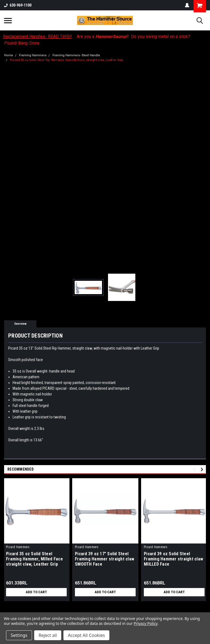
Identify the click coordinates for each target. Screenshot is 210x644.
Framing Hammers (33, 55)
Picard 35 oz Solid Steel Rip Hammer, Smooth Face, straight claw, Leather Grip (67, 60)
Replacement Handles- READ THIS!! (38, 36)
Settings (19, 635)
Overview (20, 324)
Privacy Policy (146, 623)
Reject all (48, 635)
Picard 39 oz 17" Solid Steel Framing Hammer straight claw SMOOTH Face (105, 559)
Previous (195, 470)
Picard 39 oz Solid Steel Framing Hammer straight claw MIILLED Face (173, 559)
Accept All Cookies (86, 635)
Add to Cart (37, 592)
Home (9, 55)
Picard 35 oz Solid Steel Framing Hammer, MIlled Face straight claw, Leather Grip (34, 559)
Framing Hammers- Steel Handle (76, 55)
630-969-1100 (18, 5)
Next (203, 470)
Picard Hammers (18, 547)
